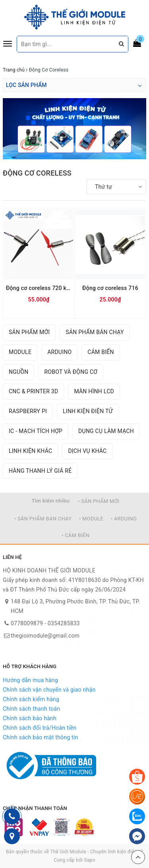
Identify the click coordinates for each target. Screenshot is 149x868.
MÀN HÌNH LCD (94, 391)
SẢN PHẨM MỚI (29, 332)
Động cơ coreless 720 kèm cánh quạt (39, 288)
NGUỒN (18, 372)
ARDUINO (59, 352)
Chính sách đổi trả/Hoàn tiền (40, 728)
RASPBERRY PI (28, 411)
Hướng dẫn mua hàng (30, 680)
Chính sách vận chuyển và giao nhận (49, 690)
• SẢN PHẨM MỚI (99, 501)
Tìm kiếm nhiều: (51, 501)
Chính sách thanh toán (31, 709)
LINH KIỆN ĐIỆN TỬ (88, 411)
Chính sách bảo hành (30, 718)
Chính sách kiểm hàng (31, 699)
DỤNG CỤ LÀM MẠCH (106, 431)
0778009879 (27, 623)
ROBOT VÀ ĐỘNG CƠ (71, 372)
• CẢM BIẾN (75, 535)
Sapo (89, 860)
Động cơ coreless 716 (110, 288)
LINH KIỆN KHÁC (30, 451)
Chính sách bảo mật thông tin (41, 737)
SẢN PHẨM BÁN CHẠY (95, 332)
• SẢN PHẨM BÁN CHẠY (43, 519)
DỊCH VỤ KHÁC (87, 451)
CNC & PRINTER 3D (33, 391)
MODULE (20, 352)
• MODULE (91, 519)
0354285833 (64, 623)
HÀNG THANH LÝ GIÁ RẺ (40, 471)
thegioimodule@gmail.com (45, 636)
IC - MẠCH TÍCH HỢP (36, 431)
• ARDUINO (124, 519)
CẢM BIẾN (101, 352)
